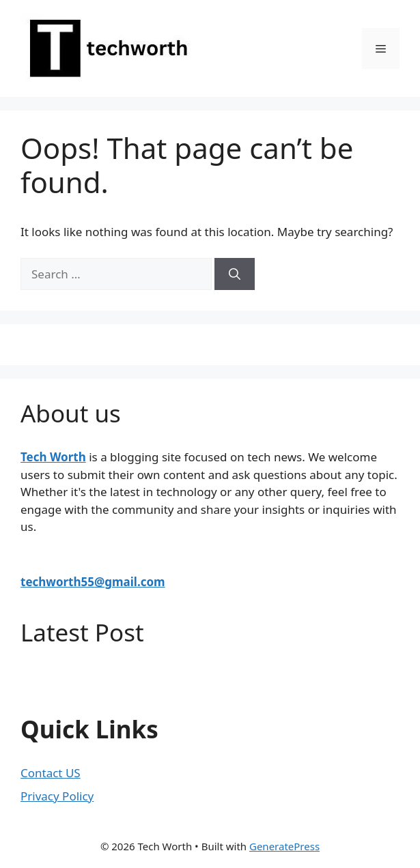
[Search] (235, 274)
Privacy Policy (57, 796)
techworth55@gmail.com (93, 582)
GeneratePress (284, 846)
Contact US (51, 773)
